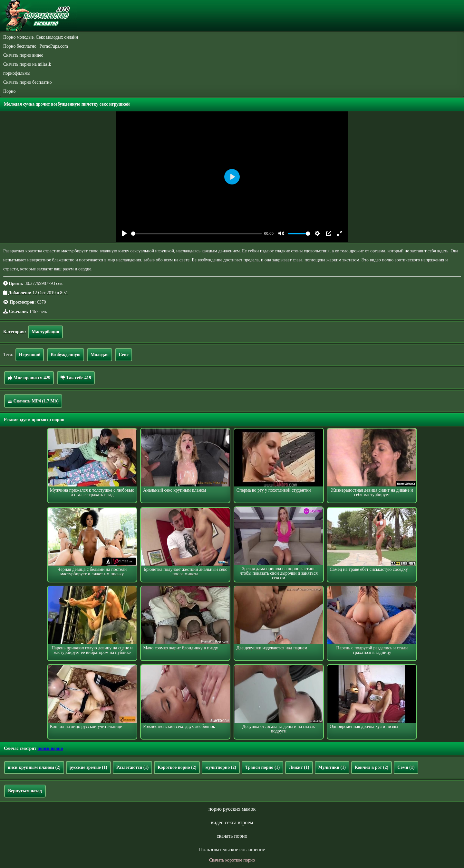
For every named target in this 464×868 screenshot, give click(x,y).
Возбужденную (66, 355)
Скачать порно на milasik (27, 64)
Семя (406, 767)
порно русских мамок (232, 809)
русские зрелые (88, 767)
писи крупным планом (34, 767)
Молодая (100, 355)
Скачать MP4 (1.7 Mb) (33, 401)
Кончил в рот (372, 767)
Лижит (299, 767)
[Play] (124, 233)
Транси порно (262, 767)
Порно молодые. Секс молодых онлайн (41, 37)
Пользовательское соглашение (232, 849)
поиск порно (50, 748)
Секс (123, 355)
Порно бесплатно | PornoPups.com (36, 46)
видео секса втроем (232, 822)
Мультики (332, 767)
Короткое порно (177, 767)
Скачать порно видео (23, 55)
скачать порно (232, 836)
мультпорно (221, 767)
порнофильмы (17, 73)
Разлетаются (132, 767)
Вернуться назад (25, 791)
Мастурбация (45, 332)
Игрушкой (30, 355)
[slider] (196, 234)
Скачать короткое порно (232, 860)
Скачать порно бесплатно (28, 82)
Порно (10, 91)
